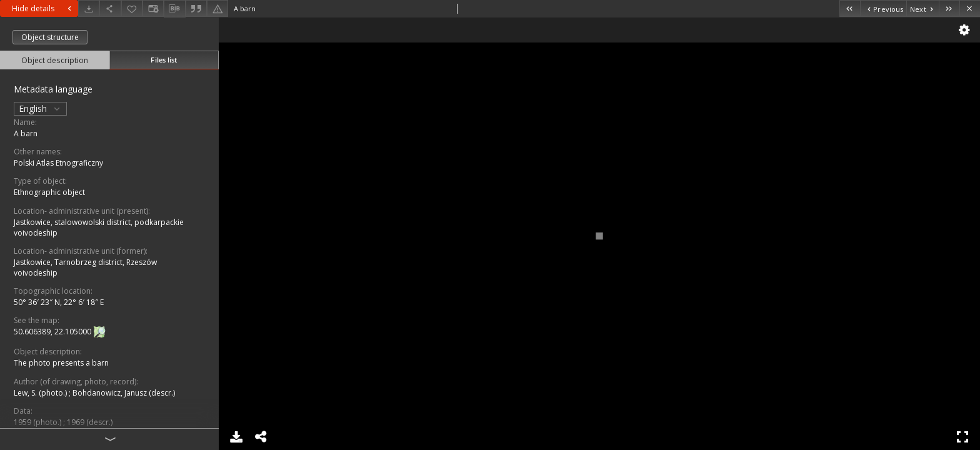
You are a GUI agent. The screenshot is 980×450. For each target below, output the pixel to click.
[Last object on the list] (949, 8)
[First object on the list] (850, 8)
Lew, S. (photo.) (41, 393)
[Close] (970, 8)
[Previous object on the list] (883, 8)
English (40, 108)
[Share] (110, 8)
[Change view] (153, 8)
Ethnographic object (49, 192)
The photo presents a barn (61, 363)
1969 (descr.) (90, 422)
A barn (26, 133)
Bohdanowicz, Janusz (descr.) (124, 393)
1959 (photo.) (38, 422)
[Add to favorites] (132, 8)
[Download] (89, 8)
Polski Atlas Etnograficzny (58, 163)
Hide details (43, 8)
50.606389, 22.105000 (53, 332)
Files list (164, 60)
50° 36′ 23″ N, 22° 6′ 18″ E (59, 302)
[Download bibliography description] (174, 9)
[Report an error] (217, 8)
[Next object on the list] (922, 8)
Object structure (50, 37)
